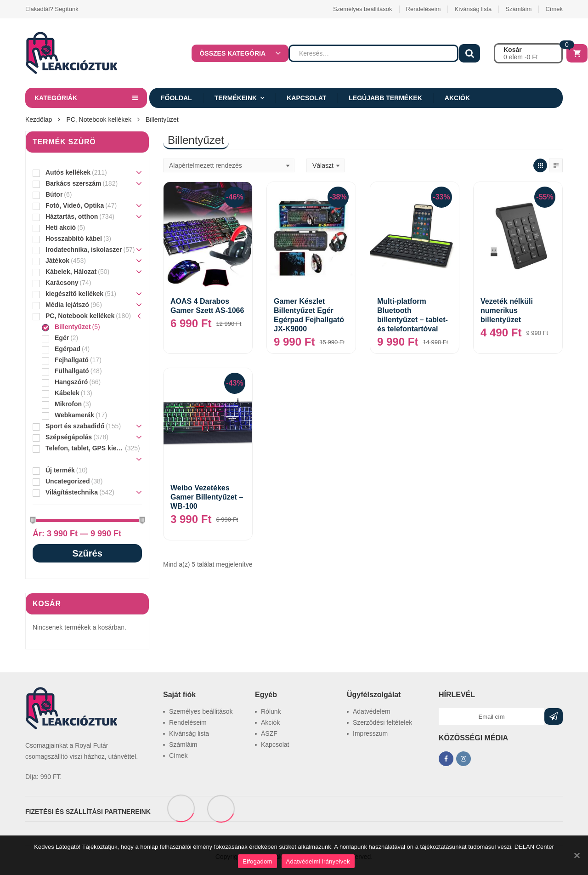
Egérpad (68, 349)
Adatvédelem (372, 711)
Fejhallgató (72, 360)
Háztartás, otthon (72, 216)
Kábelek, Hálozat (71, 272)
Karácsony (62, 283)
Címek (554, 9)
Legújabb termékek (385, 98)
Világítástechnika (72, 492)
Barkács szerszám (73, 183)
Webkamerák (74, 415)
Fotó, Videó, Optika (75, 205)
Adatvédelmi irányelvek (318, 861)
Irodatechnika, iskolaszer (84, 250)
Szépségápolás (69, 437)
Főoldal (176, 98)
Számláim (518, 9)
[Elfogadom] (577, 855)
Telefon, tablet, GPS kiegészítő (85, 448)
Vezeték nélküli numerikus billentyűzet (507, 310)
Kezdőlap (39, 119)
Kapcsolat (306, 98)
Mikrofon (68, 404)
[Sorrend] (229, 165)
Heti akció (61, 227)
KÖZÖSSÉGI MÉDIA (473, 738)
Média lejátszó (67, 305)
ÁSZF (269, 733)
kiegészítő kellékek (74, 294)
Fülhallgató (72, 371)
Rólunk (271, 711)
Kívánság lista (473, 9)
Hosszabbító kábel (74, 239)
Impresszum (370, 733)
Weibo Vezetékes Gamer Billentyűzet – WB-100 (207, 497)
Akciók (457, 98)
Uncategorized (68, 481)
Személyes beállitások (363, 9)
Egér (62, 338)
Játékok (57, 261)
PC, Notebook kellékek (99, 119)
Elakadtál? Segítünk (52, 9)
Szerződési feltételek (382, 722)
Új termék (60, 470)
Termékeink (236, 98)
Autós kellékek (68, 172)
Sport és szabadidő (75, 426)
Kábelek (67, 393)
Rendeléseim (424, 9)
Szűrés (87, 553)
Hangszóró (71, 382)
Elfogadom (257, 861)
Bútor (54, 194)
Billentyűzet (73, 327)
